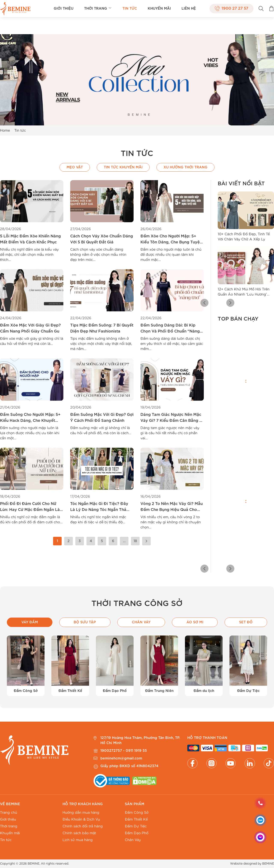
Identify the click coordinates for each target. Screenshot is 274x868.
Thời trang (98, 9)
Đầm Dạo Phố (137, 833)
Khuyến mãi (159, 9)
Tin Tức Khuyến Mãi (123, 167)
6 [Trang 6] (113, 541)
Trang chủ (9, 813)
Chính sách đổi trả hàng (83, 826)
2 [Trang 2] (68, 541)
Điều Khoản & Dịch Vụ (81, 819)
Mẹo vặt (75, 167)
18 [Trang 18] (135, 541)
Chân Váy (133, 840)
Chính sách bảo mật (79, 833)
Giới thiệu (64, 9)
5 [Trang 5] (102, 541)
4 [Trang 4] (91, 541)
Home (5, 131)
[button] (221, 303)
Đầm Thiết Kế (136, 819)
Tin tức (130, 9)
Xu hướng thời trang (185, 167)
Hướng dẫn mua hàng (81, 813)
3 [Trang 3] (80, 541)
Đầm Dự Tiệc (136, 826)
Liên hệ (189, 9)
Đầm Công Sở (137, 813)
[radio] (221, 432)
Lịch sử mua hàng (78, 840)
